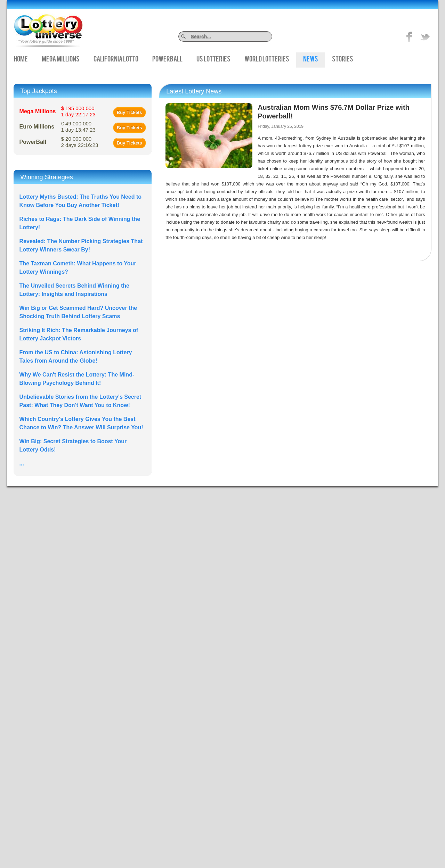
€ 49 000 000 (78, 127)
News (311, 60)
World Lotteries (267, 60)
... (22, 464)
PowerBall (167, 60)
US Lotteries (213, 60)
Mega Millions (61, 60)
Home (21, 60)
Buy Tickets (130, 112)
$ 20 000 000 (80, 142)
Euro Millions (37, 127)
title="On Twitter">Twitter (425, 36)
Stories (343, 60)
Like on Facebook (410, 36)
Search (270, 36)
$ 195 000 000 (78, 111)
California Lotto (116, 60)
